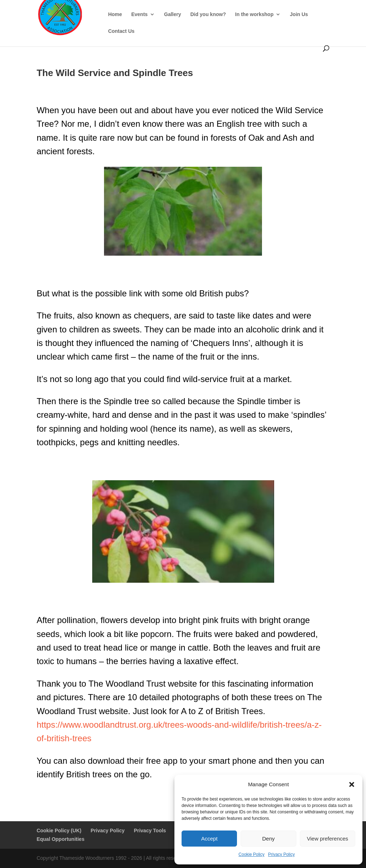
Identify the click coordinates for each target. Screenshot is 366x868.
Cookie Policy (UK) (59, 831)
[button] (352, 784)
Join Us (299, 14)
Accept (209, 839)
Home (115, 14)
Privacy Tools (150, 831)
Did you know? (208, 14)
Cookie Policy (251, 854)
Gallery (172, 14)
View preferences (328, 839)
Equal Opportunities (60, 839)
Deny (268, 839)
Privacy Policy (281, 854)
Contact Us (121, 31)
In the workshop (254, 14)
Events (139, 14)
